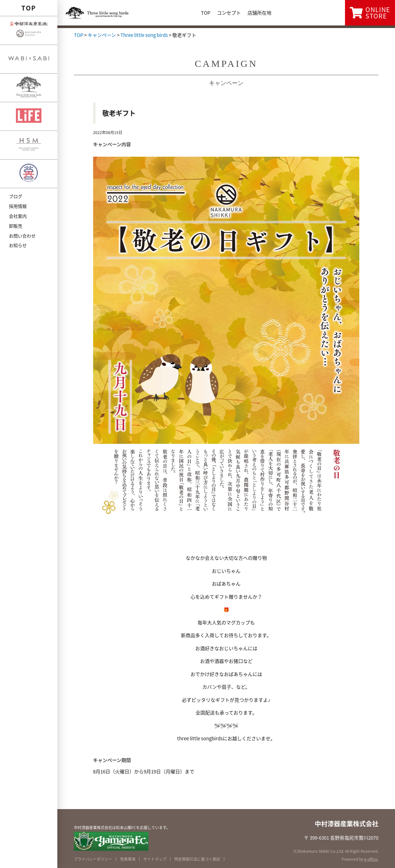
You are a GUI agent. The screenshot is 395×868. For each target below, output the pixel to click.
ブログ (16, 196)
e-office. (371, 859)
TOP (29, 8)
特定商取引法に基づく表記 (197, 859)
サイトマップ (155, 859)
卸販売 (16, 226)
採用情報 (18, 206)
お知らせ (18, 245)
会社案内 (18, 216)
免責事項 (128, 859)
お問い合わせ (22, 236)
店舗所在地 (259, 13)
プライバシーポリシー (93, 859)
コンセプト (229, 13)
